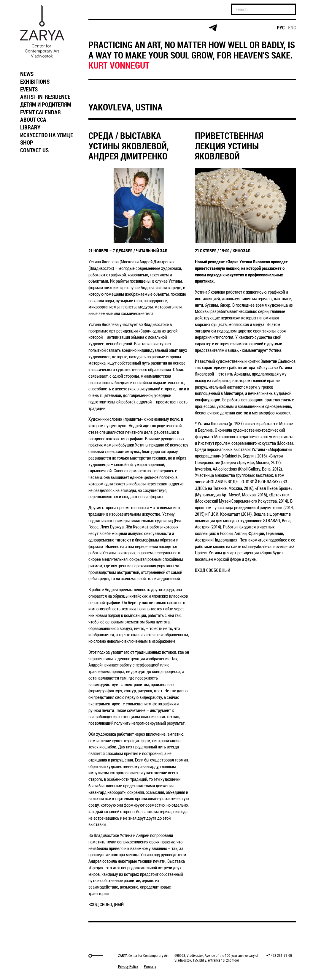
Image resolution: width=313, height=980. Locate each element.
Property (150, 966)
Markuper (33, 956)
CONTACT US (34, 150)
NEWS (27, 74)
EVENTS (29, 89)
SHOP (27, 143)
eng (292, 28)
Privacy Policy (128, 966)
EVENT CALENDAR (40, 112)
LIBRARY (30, 127)
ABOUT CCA (33, 120)
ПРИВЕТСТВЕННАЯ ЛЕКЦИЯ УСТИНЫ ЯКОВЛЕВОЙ (229, 146)
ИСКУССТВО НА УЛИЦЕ (47, 135)
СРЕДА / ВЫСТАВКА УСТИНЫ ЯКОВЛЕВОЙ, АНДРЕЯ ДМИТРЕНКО (129, 146)
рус (281, 28)
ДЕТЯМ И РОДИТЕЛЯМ (46, 105)
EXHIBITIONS (35, 82)
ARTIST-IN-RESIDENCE (45, 97)
